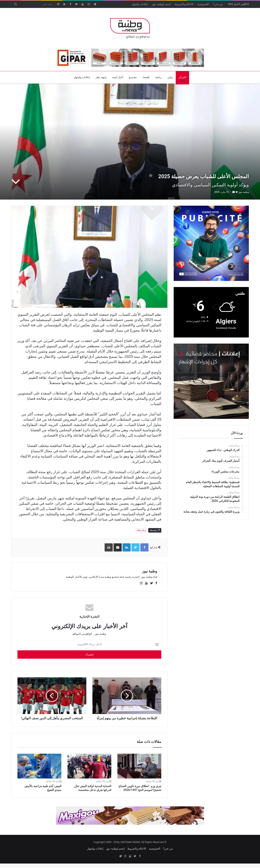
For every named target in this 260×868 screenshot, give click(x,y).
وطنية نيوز (244, 192)
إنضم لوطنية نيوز (161, 4)
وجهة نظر (101, 77)
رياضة (158, 77)
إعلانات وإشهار (140, 4)
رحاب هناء (141, 530)
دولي (170, 77)
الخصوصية (203, 4)
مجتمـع (133, 77)
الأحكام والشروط (184, 4)
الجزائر (182, 77)
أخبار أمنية (118, 77)
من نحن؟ (218, 4)
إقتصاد (146, 77)
